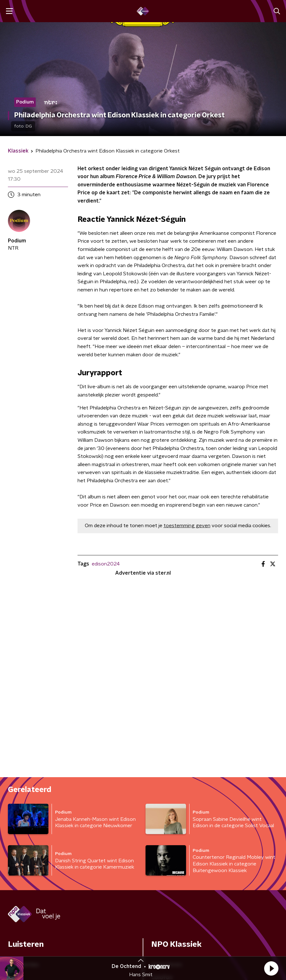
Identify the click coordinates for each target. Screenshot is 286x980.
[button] (271, 968)
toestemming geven (187, 526)
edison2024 (106, 564)
